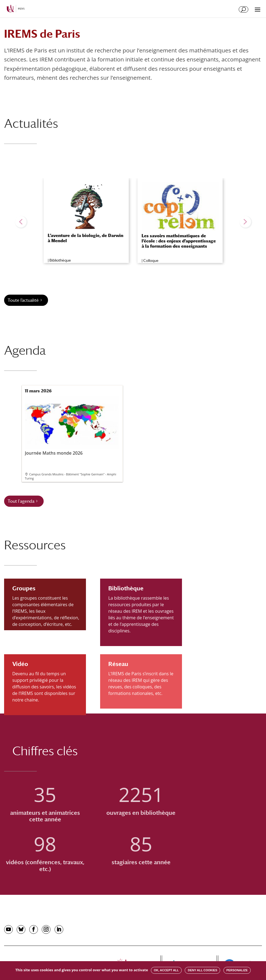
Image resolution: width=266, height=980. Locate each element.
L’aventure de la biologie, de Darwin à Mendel (86, 238)
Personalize (237, 970)
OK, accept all (166, 970)
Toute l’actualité (23, 300)
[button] (21, 222)
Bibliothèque (60, 260)
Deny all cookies (202, 970)
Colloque (151, 260)
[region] (133, 222)
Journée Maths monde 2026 (72, 426)
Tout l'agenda (21, 501)
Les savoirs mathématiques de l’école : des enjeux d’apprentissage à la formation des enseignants (179, 241)
